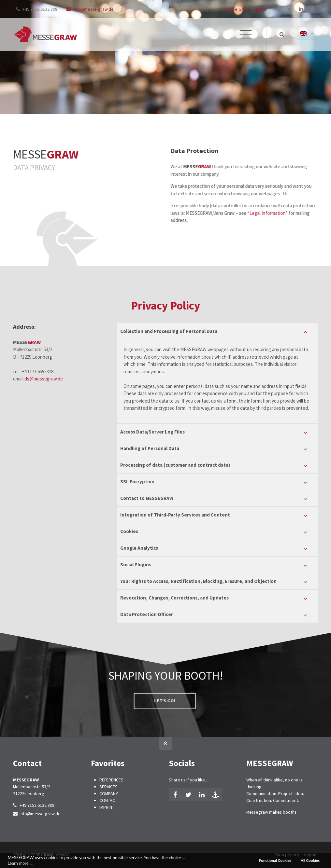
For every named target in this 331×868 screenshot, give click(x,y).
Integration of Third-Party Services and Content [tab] (175, 515)
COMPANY (109, 793)
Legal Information (292, 213)
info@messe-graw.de (90, 9)
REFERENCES (111, 780)
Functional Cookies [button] (275, 860)
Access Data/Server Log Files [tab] (152, 432)
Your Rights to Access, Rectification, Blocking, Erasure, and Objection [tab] (198, 581)
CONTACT (108, 800)
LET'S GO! (115, 701)
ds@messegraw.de (44, 379)
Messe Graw (237, 9)
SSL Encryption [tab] (137, 482)
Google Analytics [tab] (139, 548)
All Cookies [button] (310, 860)
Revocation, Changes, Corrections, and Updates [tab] (174, 598)
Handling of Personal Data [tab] (150, 448)
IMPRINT (107, 807)
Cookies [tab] (129, 531)
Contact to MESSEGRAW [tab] (147, 498)
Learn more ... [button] (20, 863)
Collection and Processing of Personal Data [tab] (169, 331)
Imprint (259, 9)
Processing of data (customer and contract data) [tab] (175, 465)
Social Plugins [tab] (136, 565)
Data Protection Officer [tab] (147, 614)
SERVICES (108, 787)
